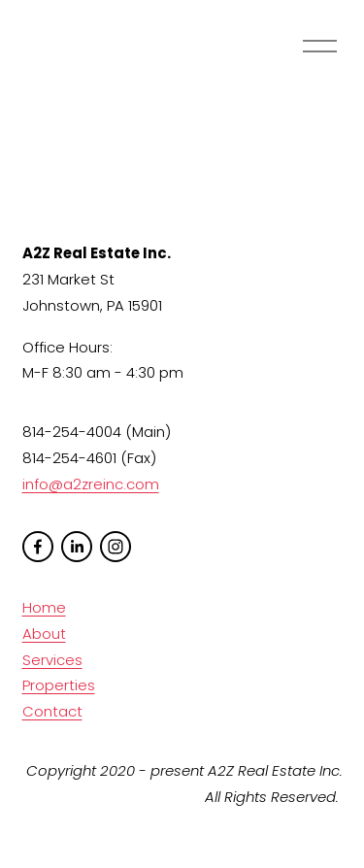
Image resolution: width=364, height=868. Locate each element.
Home (44, 607)
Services (52, 660)
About (44, 634)
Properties (59, 685)
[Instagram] (116, 547)
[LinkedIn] (77, 547)
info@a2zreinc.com (91, 484)
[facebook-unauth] (38, 547)
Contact (52, 711)
